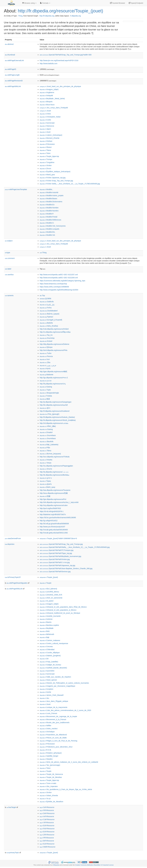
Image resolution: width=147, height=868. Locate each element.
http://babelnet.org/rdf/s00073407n (53, 514)
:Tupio (45, 390)
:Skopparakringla (49, 393)
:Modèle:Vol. (47, 235)
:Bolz (45, 631)
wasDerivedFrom (13, 538)
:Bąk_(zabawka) (49, 445)
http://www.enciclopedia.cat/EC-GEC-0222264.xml (59, 278)
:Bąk (44, 637)
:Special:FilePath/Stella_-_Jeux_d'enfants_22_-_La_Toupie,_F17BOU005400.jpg (75, 547)
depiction (10, 544)
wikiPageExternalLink (14, 60)
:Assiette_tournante (50, 616)
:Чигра (45, 463)
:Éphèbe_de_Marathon (51, 802)
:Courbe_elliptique (50, 653)
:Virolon (46, 165)
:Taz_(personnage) (50, 765)
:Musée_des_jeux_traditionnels (55, 723)
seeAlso (9, 275)
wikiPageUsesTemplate (16, 189)
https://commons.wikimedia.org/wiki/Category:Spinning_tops (62, 281)
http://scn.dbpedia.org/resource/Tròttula (55, 457)
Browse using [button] (29, 3)
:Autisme (46, 619)
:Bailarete (46, 375)
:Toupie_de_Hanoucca (51, 774)
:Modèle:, (46, 189)
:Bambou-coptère (49, 625)
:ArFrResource (47, 816)
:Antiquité (46, 95)
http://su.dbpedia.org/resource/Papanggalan (56, 466)
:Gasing (46, 387)
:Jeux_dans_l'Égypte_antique (54, 701)
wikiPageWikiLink (13, 86)
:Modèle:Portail (48, 217)
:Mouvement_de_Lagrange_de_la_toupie (58, 716)
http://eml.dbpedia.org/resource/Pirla (53, 350)
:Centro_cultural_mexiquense (54, 643)
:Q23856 (45, 299)
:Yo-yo (45, 799)
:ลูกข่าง (46, 478)
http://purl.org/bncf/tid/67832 (50, 508)
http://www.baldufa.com (49, 64)
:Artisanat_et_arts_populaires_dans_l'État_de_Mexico (63, 607)
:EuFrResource (47, 844)
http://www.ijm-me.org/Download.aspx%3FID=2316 (59, 60)
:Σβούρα (46, 347)
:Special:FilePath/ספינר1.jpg (55, 562)
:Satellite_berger (49, 756)
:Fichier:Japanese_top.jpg (53, 178)
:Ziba (45, 362)
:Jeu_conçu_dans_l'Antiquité (54, 108)
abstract (9, 44)
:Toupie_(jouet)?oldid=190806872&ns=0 (58, 538)
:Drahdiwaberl (49, 311)
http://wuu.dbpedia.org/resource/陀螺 (54, 493)
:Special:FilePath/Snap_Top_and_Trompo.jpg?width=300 (66, 55)
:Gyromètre (47, 671)
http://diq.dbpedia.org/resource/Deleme (54, 344)
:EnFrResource (47, 832)
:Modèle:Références (50, 220)
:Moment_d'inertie (50, 138)
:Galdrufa (47, 302)
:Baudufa (46, 441)
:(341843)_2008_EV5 (51, 595)
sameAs (9, 295)
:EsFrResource (47, 826)
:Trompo (46, 159)
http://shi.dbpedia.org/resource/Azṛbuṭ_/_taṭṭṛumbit (59, 502)
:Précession (47, 144)
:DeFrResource (47, 813)
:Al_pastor (47, 601)
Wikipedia (56, 865)
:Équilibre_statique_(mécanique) (55, 172)
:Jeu (44, 698)
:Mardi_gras (47, 175)
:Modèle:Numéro (49, 211)
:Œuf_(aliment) (48, 589)
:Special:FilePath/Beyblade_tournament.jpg (60, 556)
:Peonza (46, 356)
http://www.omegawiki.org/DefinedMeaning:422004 (59, 290)
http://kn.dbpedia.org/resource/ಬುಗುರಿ (54, 405)
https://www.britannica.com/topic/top (53, 284)
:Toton (45, 153)
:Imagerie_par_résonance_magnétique (57, 686)
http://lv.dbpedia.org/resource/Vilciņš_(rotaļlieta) (58, 420)
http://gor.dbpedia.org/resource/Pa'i (53, 499)
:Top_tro (46, 335)
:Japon (45, 129)
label (8, 269)
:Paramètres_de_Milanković (53, 735)
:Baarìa (46, 622)
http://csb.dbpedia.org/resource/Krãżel (54, 329)
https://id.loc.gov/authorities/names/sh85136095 (58, 518)
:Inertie (45, 692)
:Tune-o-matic (48, 783)
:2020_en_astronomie (51, 598)
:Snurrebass (48, 435)
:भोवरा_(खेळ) (48, 426)
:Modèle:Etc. (47, 232)
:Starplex (46, 759)
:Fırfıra (46, 308)
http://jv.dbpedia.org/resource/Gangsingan (56, 402)
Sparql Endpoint (136, 3)
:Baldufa (46, 323)
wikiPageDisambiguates (17, 583)
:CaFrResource (47, 819)
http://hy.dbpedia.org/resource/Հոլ (53, 384)
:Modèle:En (47, 205)
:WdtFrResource (47, 847)
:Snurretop (47, 338)
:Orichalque (47, 732)
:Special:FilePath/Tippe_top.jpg (56, 553)
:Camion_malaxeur (50, 640)
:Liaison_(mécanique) (51, 135)
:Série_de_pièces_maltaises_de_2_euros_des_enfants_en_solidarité (69, 762)
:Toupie (46, 583)
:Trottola (46, 396)
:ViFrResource (47, 823)
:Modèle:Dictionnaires (51, 202)
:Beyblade (47, 628)
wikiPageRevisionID (14, 81)
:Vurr (45, 359)
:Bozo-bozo (47, 105)
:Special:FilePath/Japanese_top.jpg (57, 565)
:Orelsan (46, 141)
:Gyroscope (47, 123)
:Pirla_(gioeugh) (49, 414)
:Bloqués (46, 102)
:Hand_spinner (48, 680)
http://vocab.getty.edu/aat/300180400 (54, 530)
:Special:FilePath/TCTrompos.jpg (57, 550)
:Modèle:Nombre (49, 208)
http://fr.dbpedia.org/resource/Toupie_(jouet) (60, 11)
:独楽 (45, 399)
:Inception (46, 689)
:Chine (45, 114)
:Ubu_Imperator (49, 786)
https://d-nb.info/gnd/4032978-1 (52, 511)
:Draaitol (46, 432)
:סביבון (46, 381)
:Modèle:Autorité (49, 192)
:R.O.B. (46, 750)
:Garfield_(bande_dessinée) (53, 668)
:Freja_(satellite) (49, 662)
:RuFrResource (47, 829)
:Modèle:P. (47, 214)
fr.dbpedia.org (76, 16)
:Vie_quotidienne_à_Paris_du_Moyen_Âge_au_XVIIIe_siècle (66, 789)
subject (9, 241)
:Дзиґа (46, 484)
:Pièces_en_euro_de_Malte (53, 738)
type (8, 253)
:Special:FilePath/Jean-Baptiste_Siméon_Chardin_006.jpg (66, 568)
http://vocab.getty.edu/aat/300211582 (54, 533)
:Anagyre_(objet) (49, 89)
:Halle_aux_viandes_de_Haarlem (55, 677)
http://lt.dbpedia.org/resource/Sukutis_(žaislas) (57, 417)
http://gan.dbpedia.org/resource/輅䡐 (53, 372)
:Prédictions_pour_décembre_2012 (56, 747)
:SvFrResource (47, 807)
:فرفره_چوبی (48, 365)
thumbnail (10, 55)
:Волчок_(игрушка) (50, 454)
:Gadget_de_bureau (50, 665)
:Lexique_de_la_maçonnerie (53, 707)
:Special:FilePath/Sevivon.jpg (55, 572)
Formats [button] (45, 3)
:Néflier (45, 726)
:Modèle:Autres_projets (52, 195)
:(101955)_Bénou (49, 592)
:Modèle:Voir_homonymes (53, 226)
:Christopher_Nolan (50, 117)
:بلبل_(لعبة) (47, 305)
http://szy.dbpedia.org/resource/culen (54, 505)
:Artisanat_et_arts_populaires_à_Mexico (58, 610)
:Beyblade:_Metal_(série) (52, 99)
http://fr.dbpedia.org (47, 16)
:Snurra (46, 469)
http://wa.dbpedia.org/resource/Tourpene (55, 490)
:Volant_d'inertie (49, 795)
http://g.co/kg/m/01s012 (49, 521)
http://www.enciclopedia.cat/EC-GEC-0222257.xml (59, 275)
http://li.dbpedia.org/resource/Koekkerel (55, 411)
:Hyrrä (45, 368)
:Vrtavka (46, 460)
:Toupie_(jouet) (49, 577)
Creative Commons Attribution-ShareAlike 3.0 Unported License (94, 865)
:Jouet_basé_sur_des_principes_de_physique (60, 86)
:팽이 (45, 408)
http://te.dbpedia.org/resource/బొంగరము (54, 475)
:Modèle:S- (47, 223)
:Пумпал (46, 317)
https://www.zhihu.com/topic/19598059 (54, 287)
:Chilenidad (47, 650)
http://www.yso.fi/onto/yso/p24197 (52, 527)
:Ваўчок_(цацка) (49, 314)
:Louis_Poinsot (48, 713)
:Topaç (45, 481)
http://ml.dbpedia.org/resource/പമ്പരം (54, 423)
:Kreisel (46, 341)
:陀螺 (45, 496)
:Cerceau (46, 646)
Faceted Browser (118, 3)
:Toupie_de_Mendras (51, 777)
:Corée (45, 120)
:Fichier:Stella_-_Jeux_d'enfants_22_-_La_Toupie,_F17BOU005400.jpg (70, 184)
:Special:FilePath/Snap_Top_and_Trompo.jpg (61, 544)
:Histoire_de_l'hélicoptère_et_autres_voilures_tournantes (64, 683)
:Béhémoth (47, 634)
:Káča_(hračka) (49, 326)
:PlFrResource (47, 838)
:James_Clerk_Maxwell (52, 695)
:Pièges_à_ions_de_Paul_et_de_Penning (58, 741)
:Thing (43, 253)
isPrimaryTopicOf (13, 577)
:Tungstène (47, 162)
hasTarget (11, 807)
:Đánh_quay (47, 487)
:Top (42, 295)
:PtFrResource (47, 810)
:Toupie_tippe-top (49, 156)
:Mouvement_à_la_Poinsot (53, 719)
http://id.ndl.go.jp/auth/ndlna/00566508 (54, 524)
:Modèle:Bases (48, 199)
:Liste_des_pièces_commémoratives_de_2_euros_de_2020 (65, 710)
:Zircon (45, 168)
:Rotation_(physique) (51, 753)
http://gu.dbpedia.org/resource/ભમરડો (54, 378)
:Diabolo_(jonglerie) (50, 656)
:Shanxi (46, 147)
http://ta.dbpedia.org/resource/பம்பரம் (54, 472)
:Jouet (45, 111)
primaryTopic (13, 853)
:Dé (44, 659)
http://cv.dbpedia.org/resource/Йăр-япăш (55, 332)
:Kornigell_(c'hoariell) (51, 320)
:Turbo (46, 353)
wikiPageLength (12, 75)
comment (10, 258)
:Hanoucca (47, 126)
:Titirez (45, 451)
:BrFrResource (47, 841)
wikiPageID (10, 69)
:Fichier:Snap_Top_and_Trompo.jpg (56, 181)
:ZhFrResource (47, 835)
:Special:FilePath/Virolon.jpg (55, 559)
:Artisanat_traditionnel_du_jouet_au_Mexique (60, 613)
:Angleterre (47, 92)
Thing (20, 16)
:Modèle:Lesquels (49, 229)
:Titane (45, 150)
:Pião (45, 448)
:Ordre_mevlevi (49, 729)
